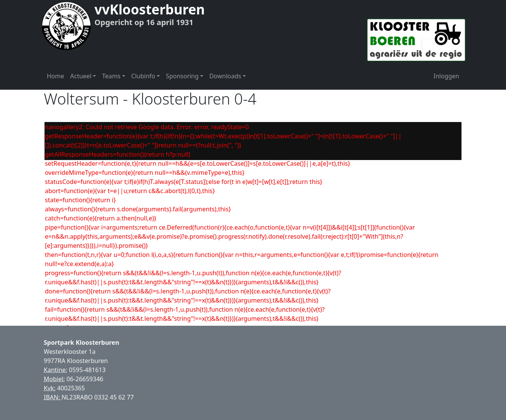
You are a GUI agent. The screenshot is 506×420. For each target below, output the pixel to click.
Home (56, 76)
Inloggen (446, 76)
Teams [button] (111, 76)
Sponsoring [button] (182, 76)
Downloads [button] (225, 76)
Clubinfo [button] (143, 76)
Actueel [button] (81, 76)
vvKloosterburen (150, 9)
